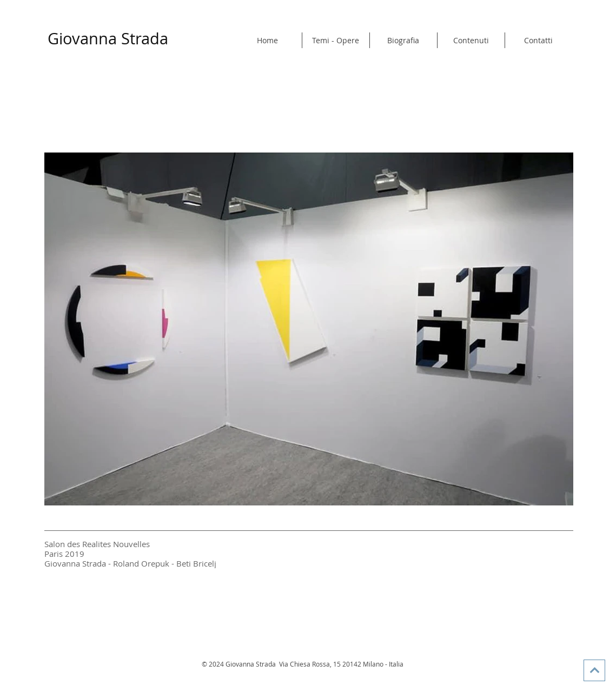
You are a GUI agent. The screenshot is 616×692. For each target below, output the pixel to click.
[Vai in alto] (594, 670)
